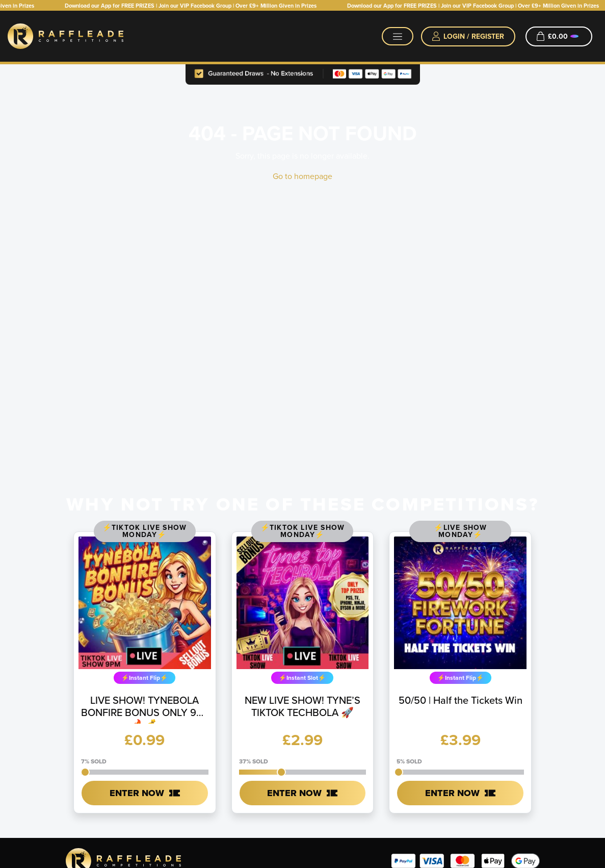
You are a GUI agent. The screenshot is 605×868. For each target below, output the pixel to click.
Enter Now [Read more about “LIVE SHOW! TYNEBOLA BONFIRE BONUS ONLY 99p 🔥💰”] (137, 793)
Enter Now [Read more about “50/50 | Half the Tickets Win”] (452, 793)
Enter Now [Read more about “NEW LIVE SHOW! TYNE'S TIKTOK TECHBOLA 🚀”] (294, 793)
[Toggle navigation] (398, 36)
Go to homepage (302, 176)
